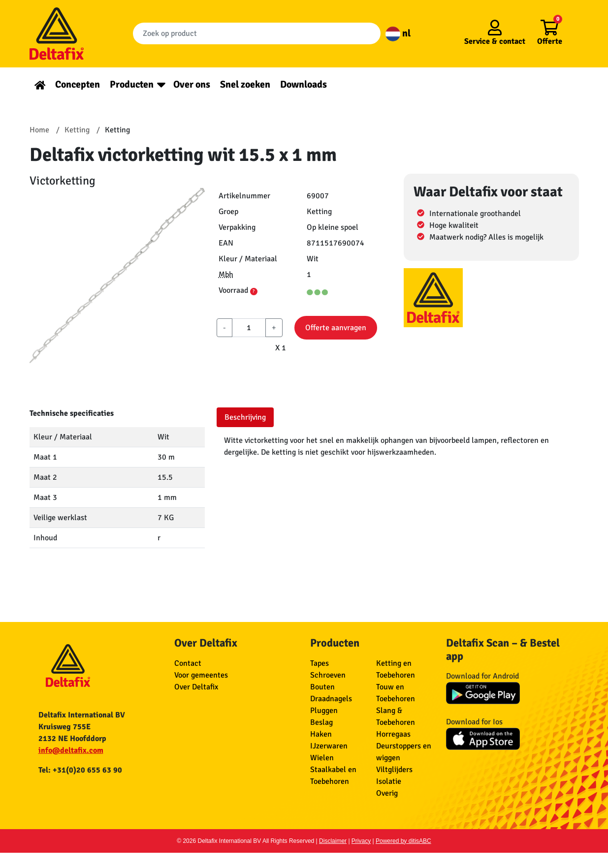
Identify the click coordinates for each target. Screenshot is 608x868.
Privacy (361, 841)
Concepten (78, 84)
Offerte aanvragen (336, 328)
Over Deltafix (196, 687)
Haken (321, 734)
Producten (132, 84)
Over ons (192, 84)
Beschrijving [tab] (245, 417)
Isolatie (389, 781)
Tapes (320, 663)
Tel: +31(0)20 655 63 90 (80, 770)
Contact (188, 663)
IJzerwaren (329, 746)
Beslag (321, 722)
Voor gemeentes (201, 675)
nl (398, 33)
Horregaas (393, 734)
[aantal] (249, 328)
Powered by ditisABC (403, 841)
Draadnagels (331, 699)
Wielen (322, 758)
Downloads (304, 84)
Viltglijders (394, 770)
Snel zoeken (245, 84)
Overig (387, 793)
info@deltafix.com (71, 750)
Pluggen (324, 711)
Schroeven (328, 675)
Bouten (322, 687)
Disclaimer (333, 841)
